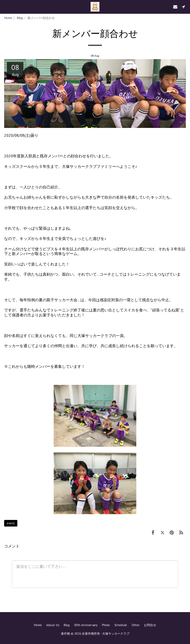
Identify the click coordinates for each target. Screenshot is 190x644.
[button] (6, 7)
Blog (20, 18)
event (11, 523)
